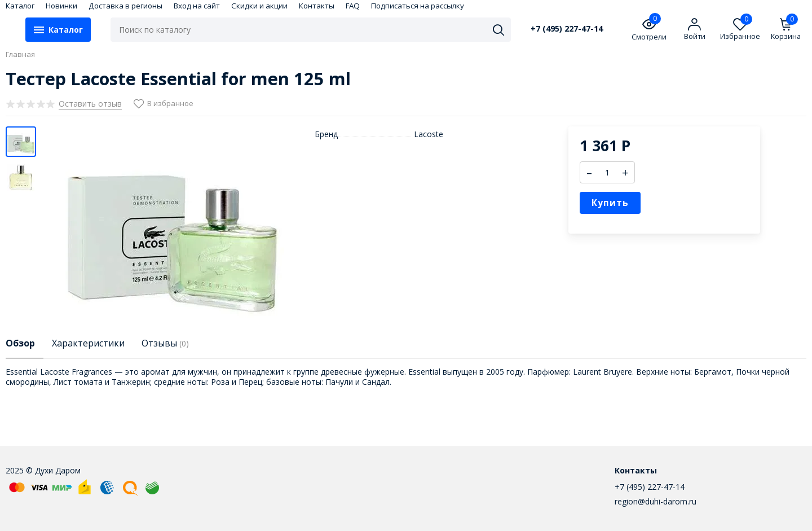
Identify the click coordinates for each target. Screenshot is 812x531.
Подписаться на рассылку (418, 6)
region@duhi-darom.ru (656, 501)
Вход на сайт (197, 6)
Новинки (61, 6)
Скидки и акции (259, 6)
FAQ (353, 6)
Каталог (20, 6)
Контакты (317, 6)
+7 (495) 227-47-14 (567, 29)
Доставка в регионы (125, 6)
